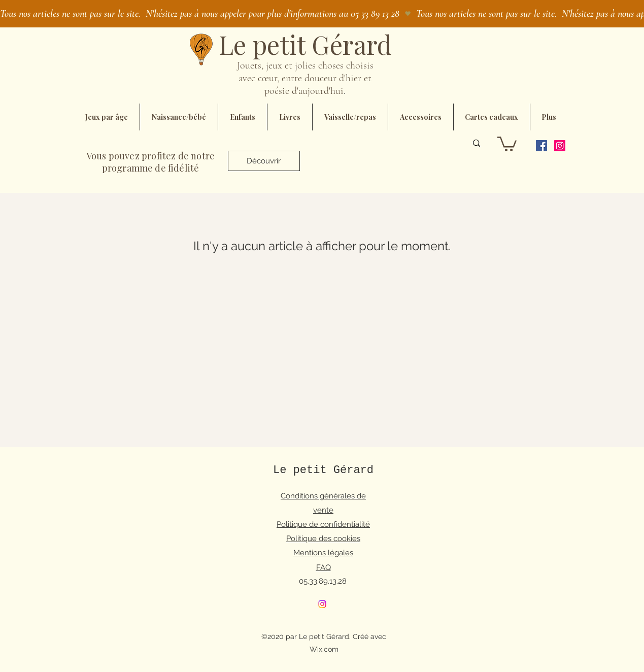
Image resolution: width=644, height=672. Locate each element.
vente (323, 510)
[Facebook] (541, 146)
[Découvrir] (264, 161)
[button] (507, 143)
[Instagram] (560, 146)
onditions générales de (326, 496)
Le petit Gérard (323, 470)
